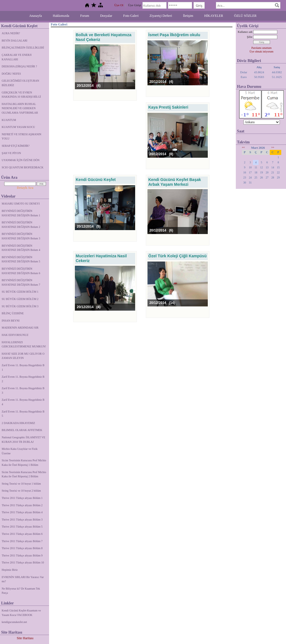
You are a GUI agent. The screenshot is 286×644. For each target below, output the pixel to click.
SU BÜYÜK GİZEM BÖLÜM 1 (20, 292)
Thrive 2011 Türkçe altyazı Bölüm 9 (22, 555)
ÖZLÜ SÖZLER (245, 16)
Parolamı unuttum (262, 48)
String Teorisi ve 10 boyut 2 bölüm (21, 491)
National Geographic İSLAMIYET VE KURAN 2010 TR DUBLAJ (23, 440)
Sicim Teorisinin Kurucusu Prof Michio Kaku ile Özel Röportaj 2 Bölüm (24, 474)
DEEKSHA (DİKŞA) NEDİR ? (19, 66)
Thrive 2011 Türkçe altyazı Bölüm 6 (22, 534)
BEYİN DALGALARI (14, 41)
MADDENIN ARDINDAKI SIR (20, 328)
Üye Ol (119, 5)
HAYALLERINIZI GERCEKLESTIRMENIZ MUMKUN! (24, 344)
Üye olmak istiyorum (261, 51)
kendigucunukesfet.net (14, 622)
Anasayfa (35, 16)
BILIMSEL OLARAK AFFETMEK (22, 430)
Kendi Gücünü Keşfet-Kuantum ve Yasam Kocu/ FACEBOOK (21, 613)
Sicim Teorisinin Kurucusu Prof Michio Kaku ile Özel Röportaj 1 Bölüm (24, 463)
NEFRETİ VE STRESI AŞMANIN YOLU (21, 137)
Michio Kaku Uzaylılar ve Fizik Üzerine (20, 451)
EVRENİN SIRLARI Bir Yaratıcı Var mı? (23, 579)
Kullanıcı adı (245, 32)
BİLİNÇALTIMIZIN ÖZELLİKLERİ (23, 48)
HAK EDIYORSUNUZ (15, 335)
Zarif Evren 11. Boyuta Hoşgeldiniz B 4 (23, 402)
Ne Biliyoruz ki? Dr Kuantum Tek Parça (21, 591)
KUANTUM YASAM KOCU (18, 127)
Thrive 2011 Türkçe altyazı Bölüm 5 (22, 527)
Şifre (250, 37)
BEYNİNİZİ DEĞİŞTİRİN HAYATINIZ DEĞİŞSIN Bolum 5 (21, 259)
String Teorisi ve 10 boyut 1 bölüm (21, 484)
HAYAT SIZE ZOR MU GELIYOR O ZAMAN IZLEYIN (23, 356)
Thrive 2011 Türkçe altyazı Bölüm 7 (22, 541)
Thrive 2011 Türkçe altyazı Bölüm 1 (22, 498)
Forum (85, 16)
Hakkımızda (61, 16)
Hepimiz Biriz (10, 570)
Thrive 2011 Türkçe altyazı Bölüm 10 (23, 562)
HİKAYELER (214, 16)
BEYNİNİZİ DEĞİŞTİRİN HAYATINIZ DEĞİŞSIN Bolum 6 (21, 271)
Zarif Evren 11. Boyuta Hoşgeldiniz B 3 (23, 390)
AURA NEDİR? (11, 33)
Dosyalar (106, 16)
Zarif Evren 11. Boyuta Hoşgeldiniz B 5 (23, 414)
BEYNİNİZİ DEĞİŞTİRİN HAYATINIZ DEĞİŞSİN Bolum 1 (21, 213)
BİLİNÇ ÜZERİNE (13, 313)
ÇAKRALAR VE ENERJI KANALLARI (17, 57)
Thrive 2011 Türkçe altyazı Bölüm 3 (22, 520)
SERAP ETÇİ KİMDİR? (16, 146)
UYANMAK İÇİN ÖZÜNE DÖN (21, 160)
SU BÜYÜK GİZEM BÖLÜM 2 (20, 299)
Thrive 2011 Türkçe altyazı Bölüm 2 (22, 505)
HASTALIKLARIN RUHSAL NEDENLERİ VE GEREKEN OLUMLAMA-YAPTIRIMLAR (20, 108)
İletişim (188, 16)
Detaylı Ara (25, 188)
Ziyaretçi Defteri (161, 16)
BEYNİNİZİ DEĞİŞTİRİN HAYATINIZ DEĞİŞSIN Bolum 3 (21, 236)
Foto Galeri (131, 16)
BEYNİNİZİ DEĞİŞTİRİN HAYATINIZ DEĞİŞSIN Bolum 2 (21, 225)
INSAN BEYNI (11, 321)
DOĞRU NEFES (11, 74)
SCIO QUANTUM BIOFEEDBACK (23, 167)
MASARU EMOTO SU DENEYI (21, 204)
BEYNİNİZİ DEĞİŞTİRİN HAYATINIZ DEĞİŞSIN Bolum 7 (21, 282)
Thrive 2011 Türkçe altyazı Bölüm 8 (22, 548)
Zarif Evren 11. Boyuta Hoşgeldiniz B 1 (23, 367)
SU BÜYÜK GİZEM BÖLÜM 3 (20, 306)
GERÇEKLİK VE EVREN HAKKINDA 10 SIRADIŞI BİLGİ (21, 95)
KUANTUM (9, 120)
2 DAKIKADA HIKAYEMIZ (18, 423)
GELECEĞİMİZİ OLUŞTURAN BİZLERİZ (20, 83)
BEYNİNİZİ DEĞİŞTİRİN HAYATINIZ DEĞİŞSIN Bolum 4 (21, 248)
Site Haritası (25, 638)
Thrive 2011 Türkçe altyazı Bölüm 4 (22, 512)
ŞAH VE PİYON (11, 153)
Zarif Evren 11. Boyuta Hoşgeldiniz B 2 (23, 379)
